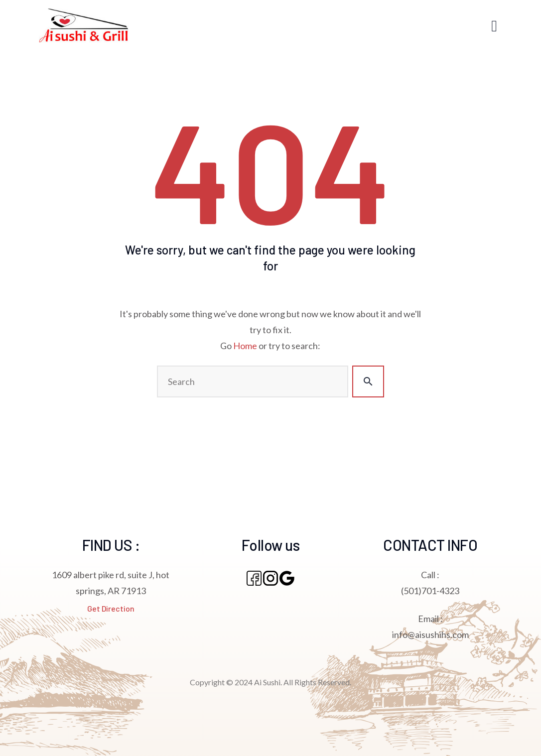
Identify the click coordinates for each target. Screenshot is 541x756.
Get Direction (111, 608)
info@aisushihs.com (430, 634)
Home (245, 346)
